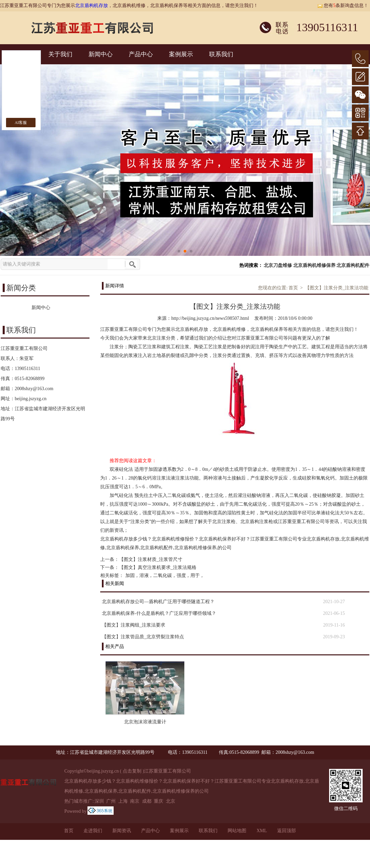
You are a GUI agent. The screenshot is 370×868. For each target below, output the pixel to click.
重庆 (159, 801)
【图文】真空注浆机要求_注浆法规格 (158, 567)
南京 (135, 801)
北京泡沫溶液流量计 (145, 722)
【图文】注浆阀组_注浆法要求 (134, 625)
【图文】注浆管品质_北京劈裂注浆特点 (143, 637)
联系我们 (221, 54)
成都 (147, 801)
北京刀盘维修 (278, 265)
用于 (195, 575)
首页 (293, 288)
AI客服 (21, 123)
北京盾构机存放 (91, 6)
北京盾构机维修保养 (314, 265)
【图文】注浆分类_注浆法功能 (337, 288)
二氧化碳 (163, 575)
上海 (123, 801)
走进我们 (93, 831)
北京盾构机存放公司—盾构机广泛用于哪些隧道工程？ (158, 602)
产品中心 (141, 54)
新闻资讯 (122, 831)
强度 (181, 575)
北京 (171, 801)
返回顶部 (287, 831)
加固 (130, 575)
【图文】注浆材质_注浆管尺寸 (151, 559)
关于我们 (60, 54)
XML (262, 831)
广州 (111, 801)
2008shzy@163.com (34, 389)
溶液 (144, 575)
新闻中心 (101, 54)
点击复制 (132, 771)
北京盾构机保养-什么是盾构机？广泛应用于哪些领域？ (159, 613)
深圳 (99, 801)
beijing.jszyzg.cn (31, 399)
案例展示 (181, 54)
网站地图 (237, 831)
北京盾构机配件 (353, 265)
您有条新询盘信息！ (343, 6)
